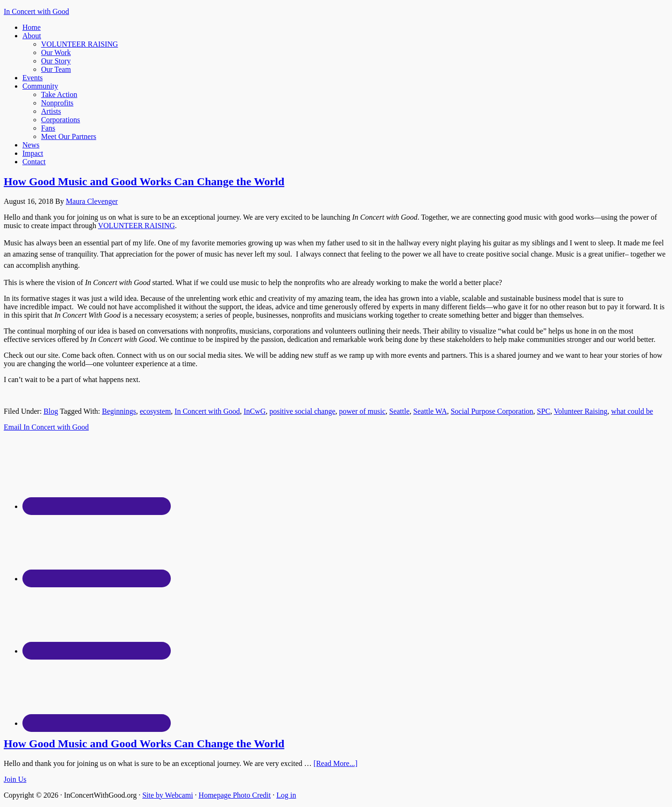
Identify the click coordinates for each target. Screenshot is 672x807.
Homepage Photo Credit (235, 795)
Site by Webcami (168, 795)
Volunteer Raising (581, 411)
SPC (544, 411)
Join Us (15, 779)
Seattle (399, 411)
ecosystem (155, 411)
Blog (51, 411)
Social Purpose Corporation (492, 411)
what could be (632, 411)
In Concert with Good (36, 11)
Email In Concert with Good (46, 427)
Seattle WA (430, 411)
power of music (362, 411)
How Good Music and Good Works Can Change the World (144, 181)
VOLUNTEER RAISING (136, 226)
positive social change (302, 411)
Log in (286, 795)
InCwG (255, 411)
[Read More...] (336, 763)
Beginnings (119, 411)
